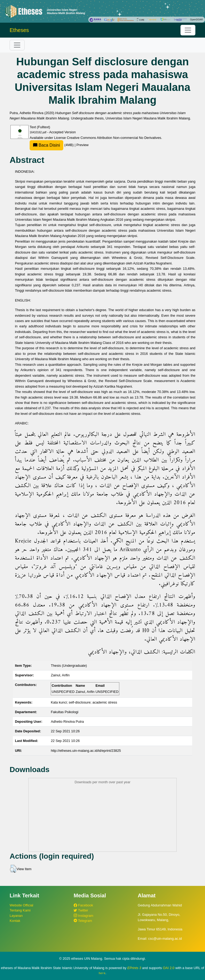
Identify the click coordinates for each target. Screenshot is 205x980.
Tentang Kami (20, 910)
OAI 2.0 (169, 968)
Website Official (21, 905)
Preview (82, 145)
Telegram (83, 921)
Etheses (19, 30)
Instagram (83, 916)
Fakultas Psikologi (64, 712)
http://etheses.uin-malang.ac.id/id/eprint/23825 (86, 751)
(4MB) (52, 145)
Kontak (15, 921)
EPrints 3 (134, 968)
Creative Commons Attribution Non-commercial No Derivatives (114, 138)
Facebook (83, 905)
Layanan (16, 916)
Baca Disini (46, 145)
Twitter (81, 910)
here (102, 973)
